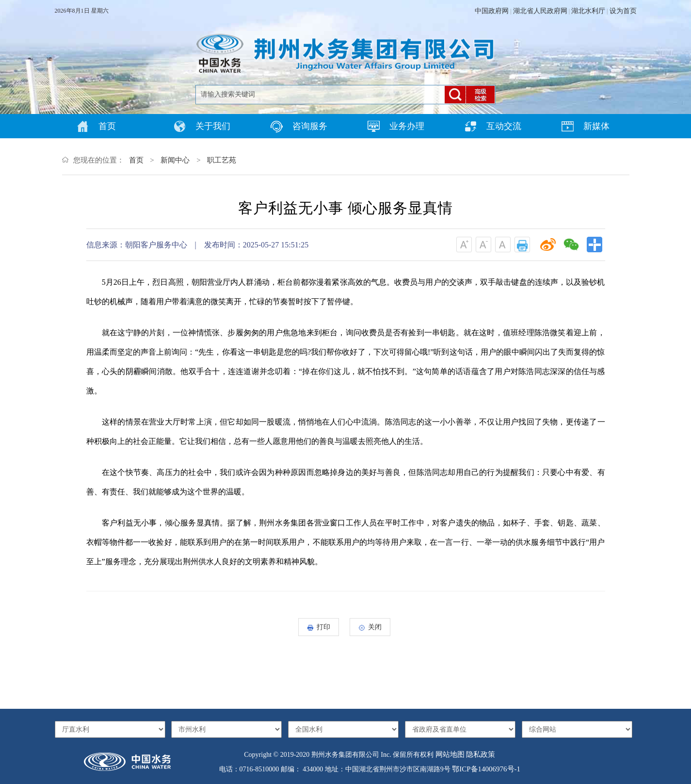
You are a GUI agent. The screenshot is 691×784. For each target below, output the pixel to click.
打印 (319, 627)
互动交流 (493, 126)
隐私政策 (481, 754)
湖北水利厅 (588, 11)
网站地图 (450, 754)
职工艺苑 (222, 160)
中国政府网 (492, 11)
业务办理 (396, 126)
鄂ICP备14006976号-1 (486, 769)
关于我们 (202, 126)
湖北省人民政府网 (540, 11)
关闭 (370, 627)
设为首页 (623, 11)
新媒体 (586, 126)
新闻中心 (175, 160)
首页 (96, 126)
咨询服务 (299, 126)
